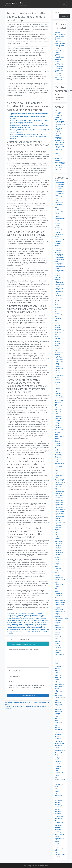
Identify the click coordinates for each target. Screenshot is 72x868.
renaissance (58, 742)
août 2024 (58, 148)
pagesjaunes (59, 692)
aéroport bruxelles (58, 223)
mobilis (57, 643)
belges (57, 311)
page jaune (58, 676)
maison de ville (59, 609)
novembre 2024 (60, 142)
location (57, 572)
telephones (58, 811)
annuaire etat (59, 254)
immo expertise (60, 543)
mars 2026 (58, 114)
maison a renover (60, 601)
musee (57, 652)
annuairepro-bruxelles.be (15, 3)
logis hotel (58, 586)
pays (56, 717)
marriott (57, 631)
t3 (55, 790)
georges (57, 442)
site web (57, 768)
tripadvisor (58, 829)
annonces (58, 249)
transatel (58, 827)
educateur (58, 409)
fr (55, 431)
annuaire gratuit (60, 258)
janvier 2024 (59, 160)
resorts (57, 749)
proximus (58, 736)
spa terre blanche (60, 779)
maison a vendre (60, 602)
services (57, 763)
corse (57, 392)
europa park (59, 420)
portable (57, 727)
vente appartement (59, 848)
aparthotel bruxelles (58, 278)
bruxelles (10, 617)
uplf (56, 840)
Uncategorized (59, 838)
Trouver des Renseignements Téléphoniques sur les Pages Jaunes (60, 45)
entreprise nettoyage (58, 417)
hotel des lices (59, 500)
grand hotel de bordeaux (59, 457)
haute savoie (59, 467)
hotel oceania (59, 524)
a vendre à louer (60, 184)
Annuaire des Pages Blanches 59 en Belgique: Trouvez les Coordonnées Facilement (60, 67)
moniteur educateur (58, 650)
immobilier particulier (58, 548)
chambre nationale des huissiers (59, 368)
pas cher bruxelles (58, 714)
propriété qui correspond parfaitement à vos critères (23, 628)
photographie (59, 722)
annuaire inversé (60, 265)
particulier (58, 702)
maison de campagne (58, 607)
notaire (57, 663)
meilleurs (58, 634)
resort (57, 747)
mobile (57, 640)
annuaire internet (60, 263)
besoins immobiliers (27, 619)
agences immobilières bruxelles (59, 234)
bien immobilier (60, 315)
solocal (57, 776)
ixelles (57, 563)
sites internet (59, 772)
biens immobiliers (58, 317)
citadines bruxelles (58, 382)
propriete (58, 734)
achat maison (59, 204)
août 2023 (58, 169)
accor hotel (58, 197)
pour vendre (58, 731)
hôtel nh (57, 518)
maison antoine (59, 604)
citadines (58, 379)
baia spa (57, 300)
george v (57, 440)
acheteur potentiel (37, 617)
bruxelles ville (59, 352)
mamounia (58, 620)
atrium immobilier (58, 294)
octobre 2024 (59, 144)
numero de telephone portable (58, 667)
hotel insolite (59, 508)
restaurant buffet (60, 751)
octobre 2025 (59, 123)
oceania (57, 670)
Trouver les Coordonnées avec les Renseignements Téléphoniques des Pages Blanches (60, 56)
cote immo (58, 393)
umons (57, 836)
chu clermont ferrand (59, 376)
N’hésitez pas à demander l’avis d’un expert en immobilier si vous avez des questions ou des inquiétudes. (30, 121)
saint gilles (58, 758)
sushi (56, 788)
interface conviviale (35, 622)
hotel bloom (59, 475)
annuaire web (59, 272)
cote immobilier (60, 397)
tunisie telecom (59, 833)
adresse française (60, 218)
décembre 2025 (60, 119)
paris (56, 701)
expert (57, 422)
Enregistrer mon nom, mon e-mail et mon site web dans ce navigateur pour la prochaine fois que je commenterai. (26, 686)
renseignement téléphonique (59, 744)
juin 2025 (58, 130)
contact (57, 388)
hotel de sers (59, 493)
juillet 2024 (58, 150)
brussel (57, 336)
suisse (57, 786)
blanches (58, 325)
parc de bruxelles (60, 697)
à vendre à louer (60, 183)
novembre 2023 (60, 164)
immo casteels (59, 542)
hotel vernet (58, 531)
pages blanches (59, 684)
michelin (57, 638)
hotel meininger (60, 517)
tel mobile (58, 799)
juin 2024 (58, 151)
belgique (57, 313)
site (56, 765)
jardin (57, 565)
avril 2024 (58, 155)
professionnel (59, 733)
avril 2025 (58, 133)
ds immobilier (59, 406)
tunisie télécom (59, 834)
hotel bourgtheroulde (60, 478)
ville (56, 852)
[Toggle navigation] (64, 4)
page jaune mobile (58, 678)
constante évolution (27, 620)
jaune (56, 567)
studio (57, 781)
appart (57, 281)
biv (56, 320)
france (57, 434)
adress (57, 215)
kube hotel (58, 568)
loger (56, 583)
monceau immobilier (58, 646)
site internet (58, 767)
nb (56, 658)
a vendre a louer (60, 186)
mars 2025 (58, 135)
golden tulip (58, 443)
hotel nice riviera (60, 522)
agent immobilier (60, 240)
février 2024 (59, 158)
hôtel (56, 472)
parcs (57, 699)
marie (57, 624)
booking (57, 327)
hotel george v (59, 504)
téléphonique (59, 817)
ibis (56, 540)
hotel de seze (59, 495)
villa (56, 851)
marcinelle (58, 622)
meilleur (57, 633)
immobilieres (25, 617)
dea (56, 404)
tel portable (58, 801)
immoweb (58, 556)
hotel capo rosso (60, 483)
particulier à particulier (58, 705)
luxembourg (59, 595)
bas (56, 302)
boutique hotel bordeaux (59, 332)
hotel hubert (59, 506)
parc (56, 693)
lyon (56, 597)
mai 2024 (58, 153)
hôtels (57, 533)
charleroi (58, 372)
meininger (58, 636)
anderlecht (58, 242)
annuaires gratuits (58, 275)
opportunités (44, 626)
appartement (25, 615)
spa (56, 777)
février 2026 (59, 116)
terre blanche (59, 822)
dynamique (37, 620)
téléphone (58, 804)
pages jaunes (59, 690)
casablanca (58, 358)
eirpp (56, 413)
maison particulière (58, 614)
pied (56, 724)
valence (57, 842)
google (57, 449)
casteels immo (59, 359)
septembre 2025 (60, 125)
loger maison (59, 584)
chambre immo (59, 361)
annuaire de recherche (58, 251)
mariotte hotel (59, 627)
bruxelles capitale (58, 346)
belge (57, 309)
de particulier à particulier (59, 401)
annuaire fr (58, 256)
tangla (57, 792)
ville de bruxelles (60, 854)
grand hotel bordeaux (58, 453)
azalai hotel (58, 299)
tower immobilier (58, 825)
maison (27, 624)
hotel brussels (59, 481)
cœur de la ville (16, 620)
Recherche (64, 16)
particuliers (58, 711)
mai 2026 (58, 110)
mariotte (57, 626)
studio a (57, 783)
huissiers (57, 538)
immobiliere (17, 617)
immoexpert (59, 554)
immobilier (58, 545)
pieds (56, 726)
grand (57, 450)
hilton (57, 470)
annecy (57, 247)
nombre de (36, 626)
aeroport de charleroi (58, 230)
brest (56, 334)
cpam (57, 399)
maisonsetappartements (62, 618)
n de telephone (59, 654)
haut (56, 465)
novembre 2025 (60, 121)
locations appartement (59, 576)
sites (56, 770)
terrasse (57, 820)
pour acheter (59, 729)
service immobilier (58, 760)
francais (57, 433)
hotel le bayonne (60, 511)
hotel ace (58, 474)
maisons (57, 617)
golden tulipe (59, 445)
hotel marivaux (59, 515)
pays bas (57, 718)
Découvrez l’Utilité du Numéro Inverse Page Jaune (60, 76)
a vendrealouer (59, 193)
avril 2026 (58, 112)
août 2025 (58, 126)
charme (57, 374)
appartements (34, 615)
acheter (57, 209)
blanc (57, 322)
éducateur (58, 411)
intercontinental (60, 559)
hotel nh (57, 520)
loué (56, 588)
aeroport (58, 220)
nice (56, 661)
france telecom (59, 436)
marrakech (58, 629)
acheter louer (59, 211)
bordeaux (58, 329)
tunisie (57, 831)
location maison (60, 574)
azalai (57, 297)
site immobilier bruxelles (38, 629)
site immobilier (25, 629)
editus (57, 408)
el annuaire (58, 415)
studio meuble (59, 784)
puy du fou (58, 738)
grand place (58, 459)
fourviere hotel (59, 429)
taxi (56, 793)
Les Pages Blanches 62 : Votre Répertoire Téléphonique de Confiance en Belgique (60, 35)
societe (57, 774)
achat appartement (59, 201)
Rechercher (58, 12)
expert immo (59, 424)
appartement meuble (59, 289)
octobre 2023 (59, 166)
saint (56, 756)
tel (56, 797)
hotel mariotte (59, 513)
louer (56, 590)
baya (56, 304)
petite (57, 720)
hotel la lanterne (60, 509)
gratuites (58, 461)
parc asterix (58, 695)
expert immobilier (58, 426)
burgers (57, 354)
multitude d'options (26, 626)
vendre (57, 843)
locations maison (60, 579)
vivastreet (58, 856)
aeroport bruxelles (58, 226)
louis (56, 592)
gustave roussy (59, 463)
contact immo (59, 390)
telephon (57, 802)
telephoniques (59, 818)
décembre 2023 (60, 162)
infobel (57, 558)
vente (57, 845)
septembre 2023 (60, 167)
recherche (17, 629)
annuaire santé (59, 270)
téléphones (58, 813)
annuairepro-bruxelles (27, 613)
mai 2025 (58, 132)
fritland (57, 438)
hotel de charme (60, 492)
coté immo (58, 395)
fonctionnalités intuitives (21, 622)
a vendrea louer (59, 192)
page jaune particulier (58, 682)
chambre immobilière (59, 364)
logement (58, 581)
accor (57, 195)
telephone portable (58, 809)
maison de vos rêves (36, 624)
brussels (57, 338)
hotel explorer (59, 502)
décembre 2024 (60, 141)
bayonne (57, 306)
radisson (57, 740)
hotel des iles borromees (59, 498)
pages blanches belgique (59, 687)
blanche (57, 324)
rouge (57, 754)
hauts (56, 468)
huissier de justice (58, 535)
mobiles (57, 642)
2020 (56, 181)
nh (56, 659)
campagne (58, 356)
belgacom (58, 308)
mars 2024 (58, 157)
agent (57, 238)
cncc (56, 384)
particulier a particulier (58, 709)
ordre (57, 674)
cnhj (56, 386)
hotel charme (59, 490)
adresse (57, 217)
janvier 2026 (59, 117)
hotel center (58, 484)
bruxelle (41, 615)
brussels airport (60, 340)
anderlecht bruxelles (58, 244)
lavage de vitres (60, 570)
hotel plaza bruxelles (58, 528)
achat (57, 199)
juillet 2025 (58, 128)
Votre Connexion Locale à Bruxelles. (16, 6)
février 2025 (59, 137)
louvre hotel (58, 593)
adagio (57, 213)
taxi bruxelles (59, 795)
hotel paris (58, 525)
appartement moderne (14, 619)
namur (57, 656)
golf (56, 447)
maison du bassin (60, 611)
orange (57, 672)
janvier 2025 (59, 139)
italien (57, 561)
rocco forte (58, 752)
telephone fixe (59, 806)
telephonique (59, 815)
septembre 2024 (60, 146)
